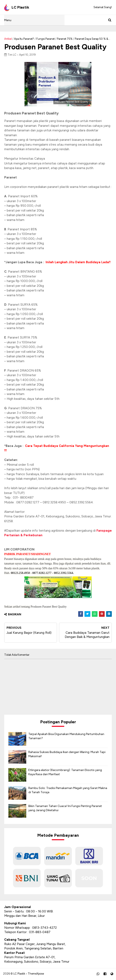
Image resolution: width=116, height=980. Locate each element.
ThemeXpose (36, 974)
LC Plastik (19, 974)
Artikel (8, 39)
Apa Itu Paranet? (24, 39)
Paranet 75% (65, 39)
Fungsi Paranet (45, 39)
